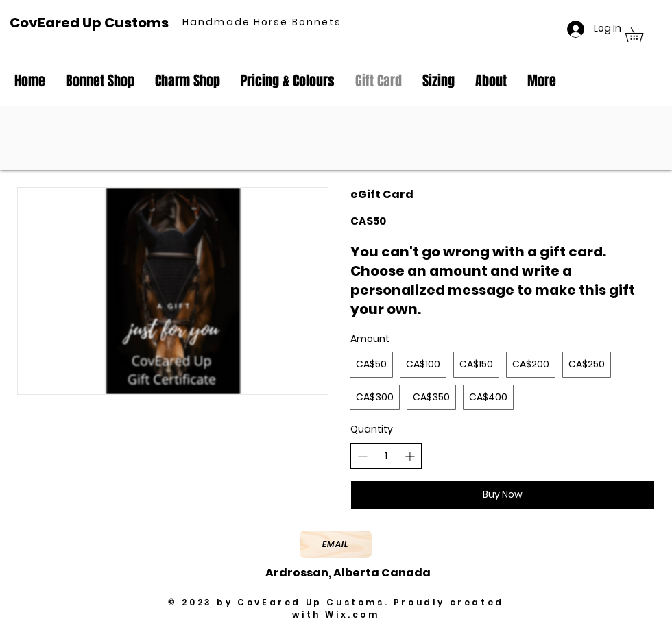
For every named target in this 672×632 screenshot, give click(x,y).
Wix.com (352, 615)
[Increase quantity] (410, 456)
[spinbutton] (386, 457)
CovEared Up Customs (89, 23)
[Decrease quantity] (362, 456)
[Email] (336, 544)
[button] (641, 35)
